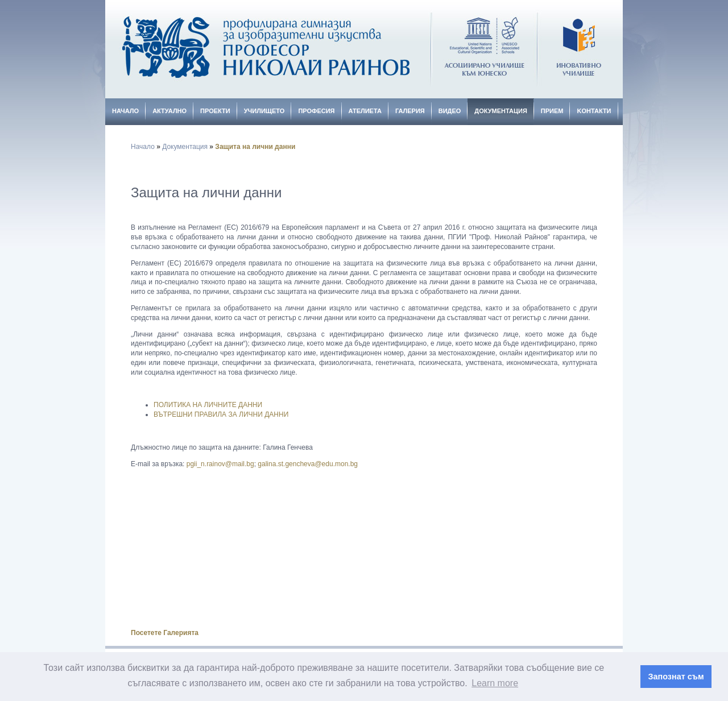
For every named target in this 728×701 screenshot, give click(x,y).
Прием (552, 111)
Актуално (169, 111)
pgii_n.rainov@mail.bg (220, 464)
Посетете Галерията (165, 633)
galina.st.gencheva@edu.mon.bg (308, 464)
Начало (125, 111)
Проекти (215, 111)
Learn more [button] (495, 683)
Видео (450, 111)
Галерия (410, 111)
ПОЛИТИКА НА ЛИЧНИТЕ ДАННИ (208, 405)
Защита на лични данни (255, 147)
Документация (501, 111)
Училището (264, 111)
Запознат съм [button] (676, 677)
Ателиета (365, 111)
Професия (316, 111)
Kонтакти (594, 111)
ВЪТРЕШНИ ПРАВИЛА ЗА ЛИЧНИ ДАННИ (221, 414)
